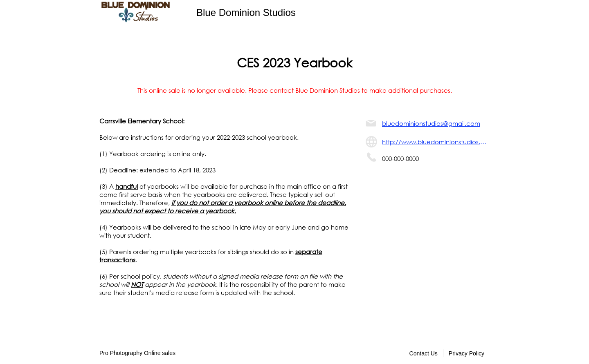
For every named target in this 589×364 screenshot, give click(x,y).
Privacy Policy (466, 353)
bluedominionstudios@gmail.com (431, 123)
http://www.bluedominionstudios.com (436, 142)
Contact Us (424, 353)
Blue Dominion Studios (246, 12)
